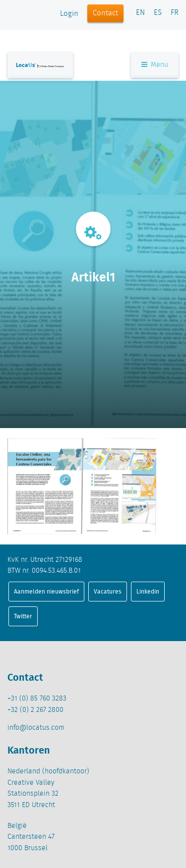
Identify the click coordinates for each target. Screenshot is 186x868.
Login (69, 14)
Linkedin (148, 591)
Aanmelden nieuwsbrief (46, 591)
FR (175, 13)
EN (140, 13)
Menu (155, 65)
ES (158, 13)
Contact (105, 13)
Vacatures (108, 591)
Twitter (23, 616)
